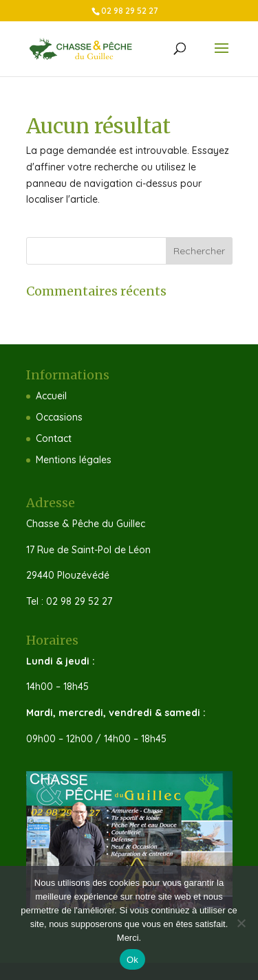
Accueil (51, 396)
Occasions (59, 417)
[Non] (241, 923)
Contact (54, 438)
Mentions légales (74, 460)
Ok (132, 960)
